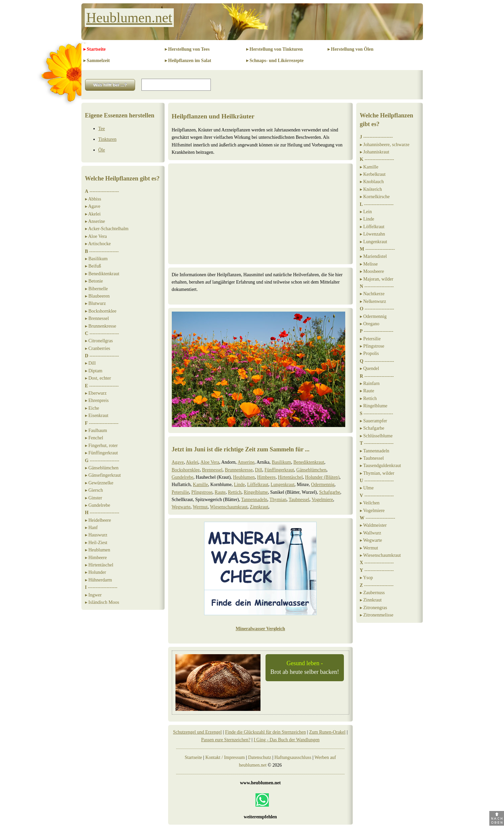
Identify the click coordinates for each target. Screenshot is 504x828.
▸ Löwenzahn (373, 234)
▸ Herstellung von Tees (187, 49)
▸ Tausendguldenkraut (381, 466)
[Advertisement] (261, 214)
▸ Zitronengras (374, 608)
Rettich (234, 492)
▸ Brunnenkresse (101, 326)
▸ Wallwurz (371, 533)
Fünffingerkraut (279, 470)
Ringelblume (256, 492)
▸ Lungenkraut (374, 242)
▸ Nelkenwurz (373, 301)
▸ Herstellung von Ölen (351, 49)
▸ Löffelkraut (372, 227)
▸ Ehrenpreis (97, 400)
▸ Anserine (95, 221)
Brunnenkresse (239, 470)
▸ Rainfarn (370, 383)
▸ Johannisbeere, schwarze (385, 145)
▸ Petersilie (370, 339)
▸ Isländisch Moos (102, 602)
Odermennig (323, 485)
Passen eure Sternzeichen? (226, 740)
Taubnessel (299, 500)
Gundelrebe (183, 477)
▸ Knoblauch (372, 182)
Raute (220, 492)
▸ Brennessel (97, 318)
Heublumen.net (129, 18)
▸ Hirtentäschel (99, 565)
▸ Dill (90, 363)
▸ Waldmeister (373, 525)
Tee (102, 129)
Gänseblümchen (311, 470)
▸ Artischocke (98, 244)
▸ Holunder (96, 572)
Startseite (193, 757)
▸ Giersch (94, 490)
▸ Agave (93, 206)
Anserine (246, 462)
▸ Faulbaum (96, 431)
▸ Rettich (368, 398)
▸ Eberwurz (96, 393)
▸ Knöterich (371, 189)
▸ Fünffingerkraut (102, 453)
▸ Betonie (94, 281)
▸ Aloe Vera (96, 236)
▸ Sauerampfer (374, 421)
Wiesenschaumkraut (229, 507)
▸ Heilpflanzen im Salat (188, 61)
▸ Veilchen (370, 503)
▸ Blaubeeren (97, 296)
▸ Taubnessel (372, 458)
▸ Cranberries (98, 348)
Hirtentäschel (290, 477)
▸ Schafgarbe (372, 428)
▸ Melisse (369, 264)
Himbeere (266, 477)
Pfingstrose (202, 492)
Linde (239, 485)
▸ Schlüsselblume (376, 436)
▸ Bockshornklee (101, 311)
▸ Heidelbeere (98, 520)
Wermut (200, 507)
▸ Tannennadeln (375, 451)
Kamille (200, 485)
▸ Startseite (95, 49)
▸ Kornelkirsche (375, 197)
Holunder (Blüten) (322, 477)
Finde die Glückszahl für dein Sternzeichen (266, 732)
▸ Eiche (92, 408)
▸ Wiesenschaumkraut (380, 555)
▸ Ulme (367, 488)
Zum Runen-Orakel (327, 732)
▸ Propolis (369, 353)
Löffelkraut (258, 485)
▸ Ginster (94, 498)
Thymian (278, 500)
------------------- (102, 191)
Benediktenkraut (309, 462)
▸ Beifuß (93, 266)
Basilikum (282, 462)
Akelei (192, 462)
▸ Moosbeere (372, 271)
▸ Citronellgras (99, 341)
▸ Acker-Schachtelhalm (107, 229)
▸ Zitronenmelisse (377, 615)
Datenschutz (260, 757)
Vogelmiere (322, 500)
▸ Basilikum (96, 259)
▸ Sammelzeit (97, 61)
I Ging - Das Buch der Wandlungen (287, 740)
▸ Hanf (92, 528)
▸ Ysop (367, 578)
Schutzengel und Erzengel (197, 732)
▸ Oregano (370, 324)
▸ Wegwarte (371, 540)
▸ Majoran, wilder (377, 279)
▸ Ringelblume (374, 406)
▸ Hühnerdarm (99, 580)
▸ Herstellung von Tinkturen (275, 49)
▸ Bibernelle (97, 289)
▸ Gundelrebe (98, 505)
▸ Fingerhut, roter (101, 446)
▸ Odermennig (373, 316)
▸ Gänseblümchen (102, 468)
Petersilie (180, 492)
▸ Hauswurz (96, 535)
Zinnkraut (259, 507)
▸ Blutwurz (96, 303)
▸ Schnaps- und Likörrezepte (275, 61)
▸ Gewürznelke (99, 483)
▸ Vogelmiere (372, 511)
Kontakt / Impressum (225, 757)
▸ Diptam (94, 371)
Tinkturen (108, 139)
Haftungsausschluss (293, 757)
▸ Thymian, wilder (377, 473)
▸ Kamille (369, 167)
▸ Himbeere (96, 558)
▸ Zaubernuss (372, 593)
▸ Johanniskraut (375, 152)
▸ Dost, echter (98, 378)
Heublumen (244, 477)
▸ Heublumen (98, 550)
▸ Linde (367, 219)
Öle (102, 150)
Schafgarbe (330, 492)
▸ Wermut (369, 548)
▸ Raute (367, 391)
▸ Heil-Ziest (96, 543)
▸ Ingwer (93, 595)
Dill (259, 470)
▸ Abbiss (93, 199)
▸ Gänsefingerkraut (103, 475)
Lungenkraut (283, 485)
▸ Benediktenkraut (102, 274)
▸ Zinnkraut (371, 600)
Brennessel (212, 470)
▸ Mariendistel (373, 256)
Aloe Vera (210, 462)
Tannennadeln (254, 500)
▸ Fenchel (94, 438)
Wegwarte (181, 507)
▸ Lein (366, 212)
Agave (178, 462)
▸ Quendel (370, 368)
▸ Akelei (93, 214)
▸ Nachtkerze (372, 294)
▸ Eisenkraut (97, 416)
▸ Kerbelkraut (373, 174)
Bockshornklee (186, 470)
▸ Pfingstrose (372, 346)
